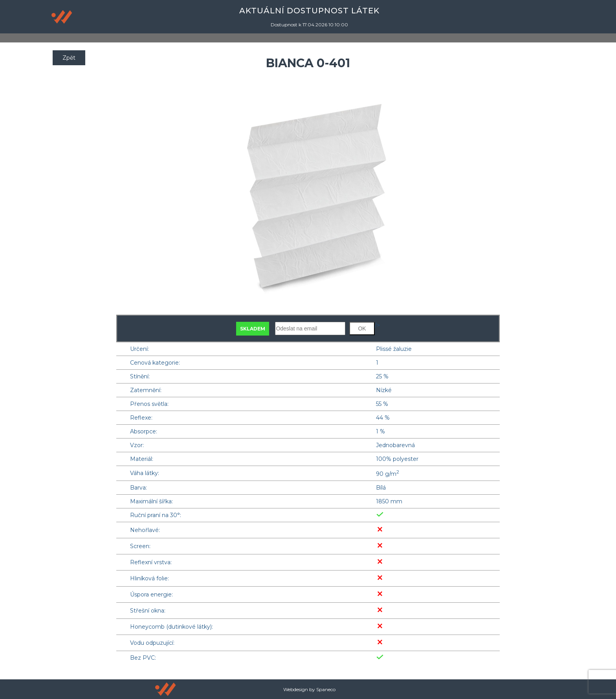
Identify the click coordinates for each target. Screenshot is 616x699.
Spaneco (326, 689)
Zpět (69, 58)
